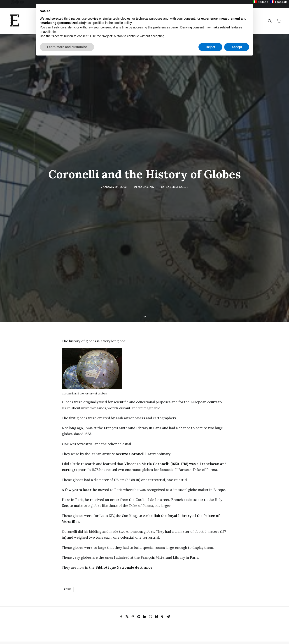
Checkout (209, 641)
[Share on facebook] (121, 549)
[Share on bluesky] (156, 549)
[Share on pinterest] (139, 549)
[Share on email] (168, 549)
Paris (68, 521)
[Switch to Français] (279, 2)
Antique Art (113, 639)
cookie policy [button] (123, 23)
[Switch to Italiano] (260, 2)
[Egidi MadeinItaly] (14, 21)
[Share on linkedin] (144, 549)
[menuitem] (260, 2)
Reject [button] (210, 47)
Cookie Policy (260, 638)
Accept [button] (237, 47)
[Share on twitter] (127, 549)
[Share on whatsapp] (150, 549)
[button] (8, 2)
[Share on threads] (133, 549)
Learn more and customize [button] (67, 47)
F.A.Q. (157, 639)
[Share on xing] (162, 549)
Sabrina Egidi (177, 153)
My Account (210, 635)
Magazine (146, 153)
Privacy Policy (261, 634)
